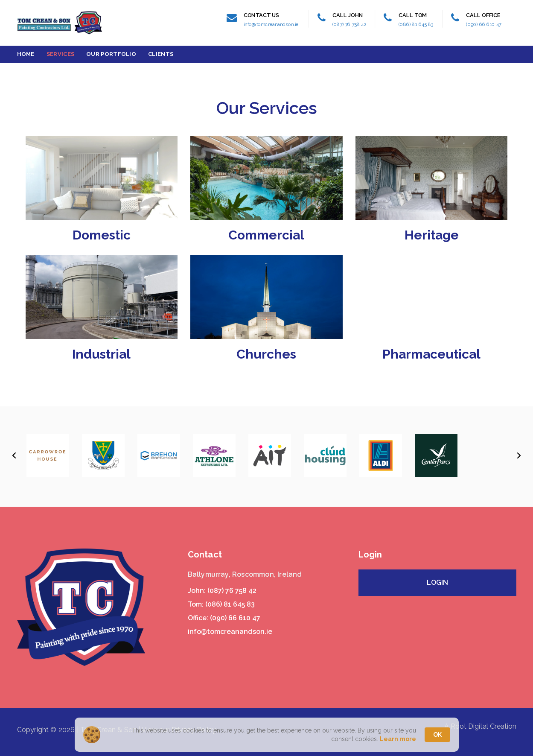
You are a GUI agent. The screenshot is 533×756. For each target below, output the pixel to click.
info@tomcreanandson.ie (271, 24)
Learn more (398, 739)
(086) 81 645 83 (416, 24)
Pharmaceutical (431, 354)
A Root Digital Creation (480, 726)
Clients (161, 54)
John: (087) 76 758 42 (222, 591)
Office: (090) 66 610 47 (224, 618)
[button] (14, 455)
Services (60, 54)
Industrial (101, 354)
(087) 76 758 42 (350, 24)
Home (26, 54)
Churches (266, 354)
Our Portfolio (111, 54)
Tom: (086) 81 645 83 (221, 604)
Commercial (266, 235)
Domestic (102, 235)
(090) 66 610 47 (483, 24)
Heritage (432, 235)
